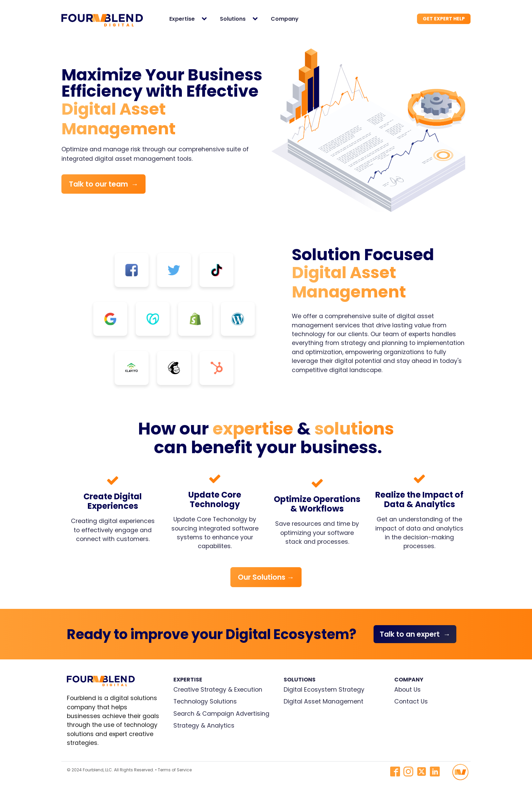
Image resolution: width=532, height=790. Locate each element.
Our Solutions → (266, 577)
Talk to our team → (104, 184)
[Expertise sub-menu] (206, 19)
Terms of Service (175, 770)
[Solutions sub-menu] (256, 19)
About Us (407, 690)
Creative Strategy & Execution (218, 690)
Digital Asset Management (324, 701)
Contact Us (411, 701)
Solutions (233, 19)
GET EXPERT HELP (444, 19)
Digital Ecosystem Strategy (324, 690)
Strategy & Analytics (204, 726)
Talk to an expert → (415, 634)
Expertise (182, 19)
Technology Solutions (205, 701)
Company (285, 19)
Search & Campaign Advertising (221, 714)
